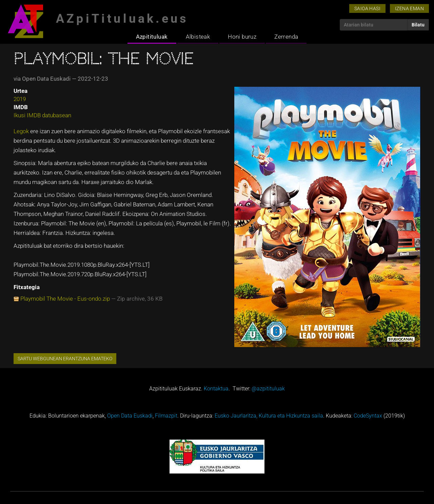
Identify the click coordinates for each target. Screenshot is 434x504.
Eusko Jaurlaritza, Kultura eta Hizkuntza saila (269, 416)
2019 (20, 99)
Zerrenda (286, 37)
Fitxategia (27, 287)
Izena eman (409, 8)
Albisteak (198, 37)
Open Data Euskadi (130, 416)
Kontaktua (216, 389)
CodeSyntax (368, 416)
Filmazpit (166, 416)
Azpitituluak (152, 37)
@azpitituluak (268, 389)
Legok (21, 131)
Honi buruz (242, 37)
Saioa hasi (367, 8)
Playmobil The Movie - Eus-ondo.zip (65, 299)
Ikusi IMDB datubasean (42, 115)
